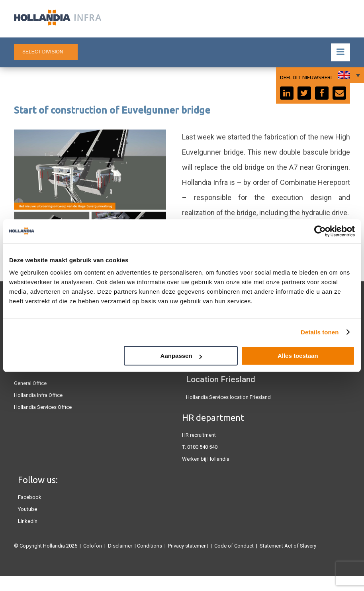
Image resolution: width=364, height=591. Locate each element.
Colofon (93, 546)
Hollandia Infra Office (38, 395)
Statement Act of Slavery (288, 546)
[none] (348, 75)
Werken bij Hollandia (206, 459)
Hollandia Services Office (43, 407)
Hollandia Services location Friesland (228, 397)
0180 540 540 (202, 447)
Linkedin (28, 521)
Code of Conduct (234, 546)
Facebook (30, 497)
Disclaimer (120, 546)
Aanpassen (181, 356)
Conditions (150, 546)
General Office (30, 383)
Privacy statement (188, 546)
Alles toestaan (298, 356)
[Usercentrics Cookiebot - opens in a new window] (320, 231)
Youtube (27, 509)
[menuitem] (348, 75)
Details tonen (320, 332)
